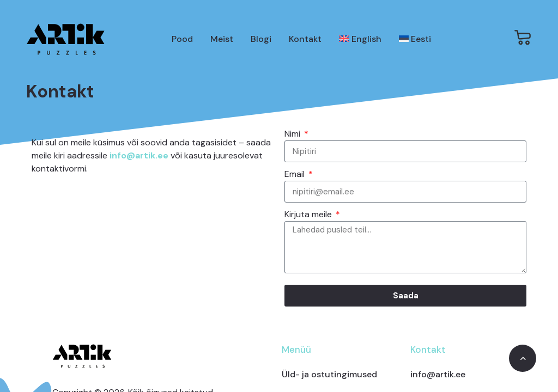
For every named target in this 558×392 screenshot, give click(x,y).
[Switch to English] (360, 39)
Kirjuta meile (309, 214)
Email (296, 174)
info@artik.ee (139, 155)
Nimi (293, 134)
